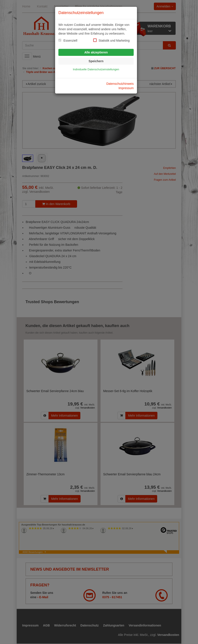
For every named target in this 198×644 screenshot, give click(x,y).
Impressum (126, 88)
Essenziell (70, 41)
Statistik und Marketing (114, 41)
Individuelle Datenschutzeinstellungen (96, 69)
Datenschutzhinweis (120, 84)
